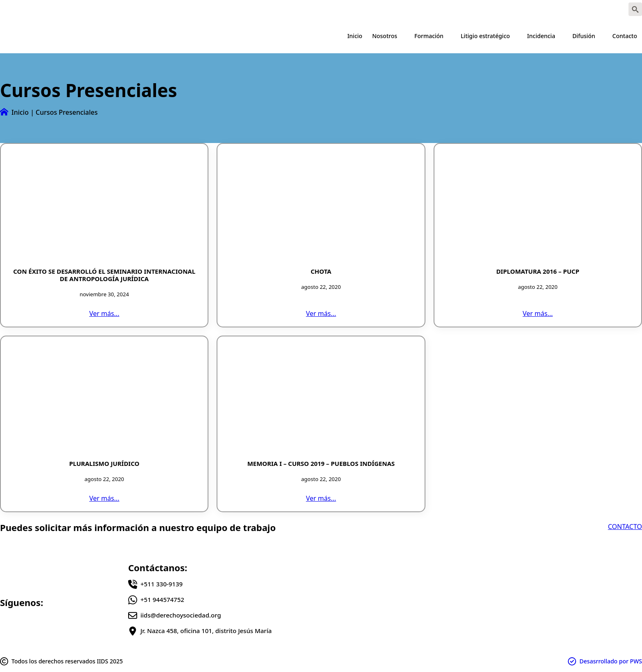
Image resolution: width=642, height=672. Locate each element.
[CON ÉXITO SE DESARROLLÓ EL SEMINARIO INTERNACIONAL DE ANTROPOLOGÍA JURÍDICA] (104, 206)
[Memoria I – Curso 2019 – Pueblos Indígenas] (321, 398)
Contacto (625, 36)
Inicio (355, 36)
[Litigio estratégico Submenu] (516, 36)
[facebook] (561, 9)
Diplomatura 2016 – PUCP (538, 271)
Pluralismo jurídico (104, 463)
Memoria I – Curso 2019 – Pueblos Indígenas (321, 463)
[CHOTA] (321, 206)
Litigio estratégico (485, 36)
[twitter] (577, 9)
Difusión (584, 36)
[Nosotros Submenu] (403, 36)
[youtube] (610, 9)
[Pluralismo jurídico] (104, 398)
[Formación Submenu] (450, 36)
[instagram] (593, 9)
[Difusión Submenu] (601, 36)
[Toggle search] (635, 9)
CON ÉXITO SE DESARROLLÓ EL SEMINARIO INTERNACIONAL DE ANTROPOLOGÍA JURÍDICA (104, 275)
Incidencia (541, 36)
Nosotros (385, 36)
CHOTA (321, 271)
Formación (429, 36)
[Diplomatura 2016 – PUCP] (538, 206)
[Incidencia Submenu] (561, 36)
